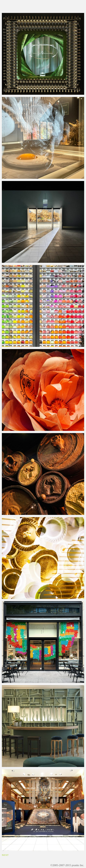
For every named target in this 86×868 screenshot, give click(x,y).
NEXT (5, 855)
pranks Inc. (78, 865)
